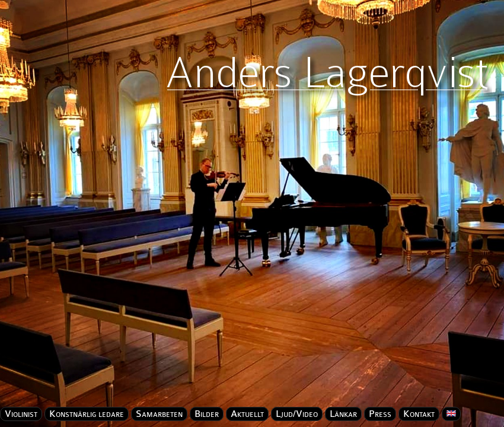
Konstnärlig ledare (87, 414)
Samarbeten (159, 414)
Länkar (343, 414)
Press (380, 414)
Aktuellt (247, 414)
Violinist (21, 414)
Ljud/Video (297, 414)
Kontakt (419, 414)
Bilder (207, 414)
